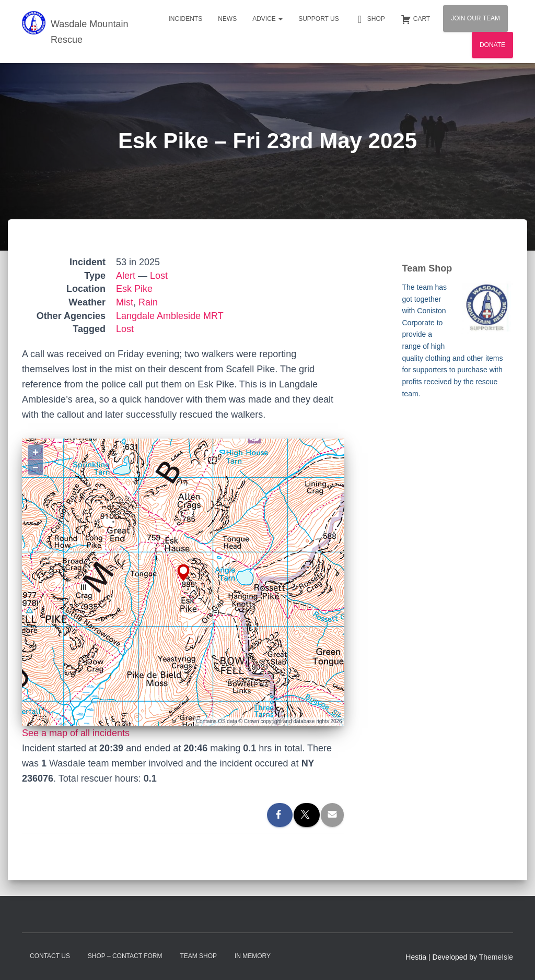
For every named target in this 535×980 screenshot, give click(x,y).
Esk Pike (134, 289)
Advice (267, 19)
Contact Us (50, 956)
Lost (159, 276)
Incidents (185, 19)
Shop (370, 19)
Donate (492, 45)
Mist (125, 302)
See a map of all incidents (76, 733)
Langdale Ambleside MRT (170, 316)
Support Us (319, 19)
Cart (415, 19)
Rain (148, 302)
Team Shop (198, 956)
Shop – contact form (125, 956)
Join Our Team (475, 18)
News (227, 19)
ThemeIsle (496, 957)
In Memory (253, 956)
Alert (126, 276)
